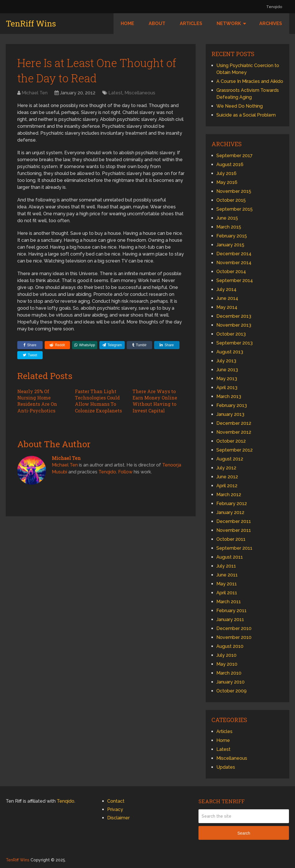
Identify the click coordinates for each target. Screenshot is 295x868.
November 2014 (234, 263)
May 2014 (227, 307)
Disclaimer (118, 818)
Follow (125, 472)
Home (127, 23)
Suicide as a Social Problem (246, 115)
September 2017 (235, 156)
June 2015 (227, 218)
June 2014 (227, 298)
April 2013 (227, 388)
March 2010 (229, 673)
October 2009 (231, 691)
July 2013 (226, 361)
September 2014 (235, 280)
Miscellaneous (140, 93)
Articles (191, 23)
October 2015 (231, 200)
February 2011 (231, 611)
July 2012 (226, 468)
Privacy (115, 809)
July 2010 (226, 655)
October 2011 (231, 539)
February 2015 (232, 236)
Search (244, 833)
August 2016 (230, 164)
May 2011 (227, 584)
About (157, 23)
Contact (116, 801)
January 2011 (230, 619)
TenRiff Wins (31, 24)
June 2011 (227, 575)
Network (229, 23)
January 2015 (230, 245)
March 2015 (229, 227)
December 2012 (234, 423)
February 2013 (232, 405)
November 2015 (234, 191)
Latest (115, 93)
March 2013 (229, 396)
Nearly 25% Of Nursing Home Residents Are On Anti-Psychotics (37, 401)
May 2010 (227, 664)
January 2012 (230, 512)
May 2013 (227, 379)
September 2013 (235, 343)
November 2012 (234, 432)
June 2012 (227, 477)
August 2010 (230, 646)
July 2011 (226, 566)
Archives (271, 23)
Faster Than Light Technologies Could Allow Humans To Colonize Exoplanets (98, 401)
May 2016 (227, 182)
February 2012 (232, 504)
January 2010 (230, 682)
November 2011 (234, 530)
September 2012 (235, 450)
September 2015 (235, 209)
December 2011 (234, 521)
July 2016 (226, 173)
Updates (226, 767)
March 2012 (229, 495)
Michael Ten (35, 93)
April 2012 (227, 486)
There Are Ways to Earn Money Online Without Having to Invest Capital (155, 401)
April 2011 (227, 593)
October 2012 (231, 441)
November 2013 (234, 325)
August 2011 (230, 557)
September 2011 (234, 548)
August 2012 (230, 459)
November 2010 (234, 637)
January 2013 (230, 414)
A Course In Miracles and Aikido (250, 81)
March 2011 (229, 602)
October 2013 (231, 334)
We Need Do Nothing (240, 106)
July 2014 (226, 289)
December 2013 (234, 316)
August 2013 (230, 352)
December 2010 (234, 628)
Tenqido (274, 7)
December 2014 (234, 254)
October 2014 (231, 272)
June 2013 (227, 370)
